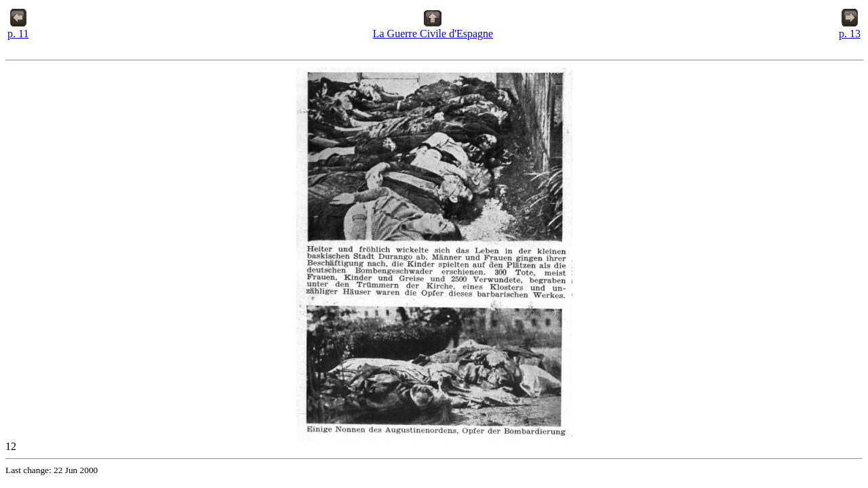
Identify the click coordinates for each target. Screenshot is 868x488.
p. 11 (18, 29)
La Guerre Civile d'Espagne (433, 29)
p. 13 (850, 29)
